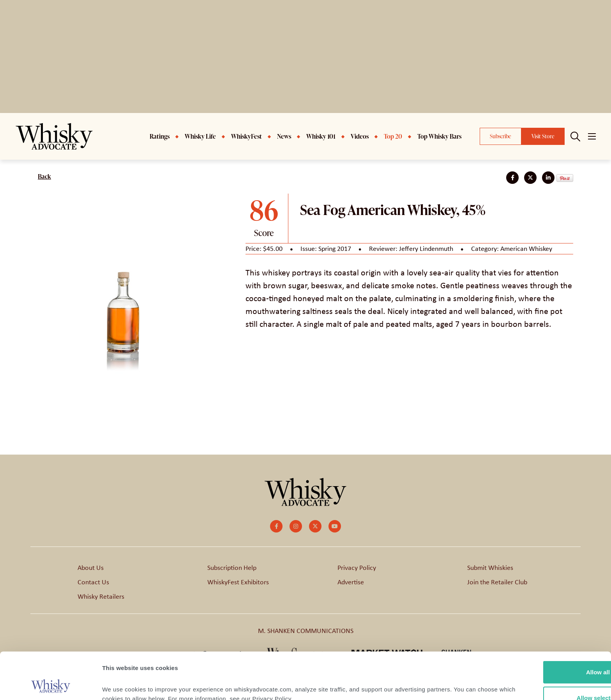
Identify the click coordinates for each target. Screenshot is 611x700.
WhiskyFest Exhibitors (238, 582)
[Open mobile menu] (592, 136)
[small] (276, 526)
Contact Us (93, 582)
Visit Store (543, 136)
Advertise (351, 582)
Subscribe (501, 136)
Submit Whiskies (490, 568)
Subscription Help (232, 568)
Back (44, 176)
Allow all (546, 628)
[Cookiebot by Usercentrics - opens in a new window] (50, 685)
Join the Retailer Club (497, 582)
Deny (546, 679)
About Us (91, 568)
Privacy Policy (357, 568)
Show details (409, 680)
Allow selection (546, 654)
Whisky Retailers (101, 596)
